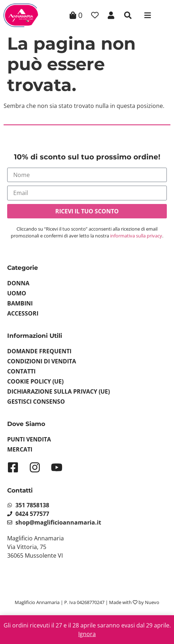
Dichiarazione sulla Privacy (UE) (58, 391)
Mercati (20, 449)
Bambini (20, 303)
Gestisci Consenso (36, 402)
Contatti (21, 371)
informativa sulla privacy (136, 236)
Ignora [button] (87, 634)
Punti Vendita (29, 439)
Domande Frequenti (39, 351)
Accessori (23, 313)
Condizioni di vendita (42, 361)
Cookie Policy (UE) (35, 381)
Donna (18, 283)
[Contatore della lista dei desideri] (95, 15)
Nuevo (152, 602)
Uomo (17, 293)
